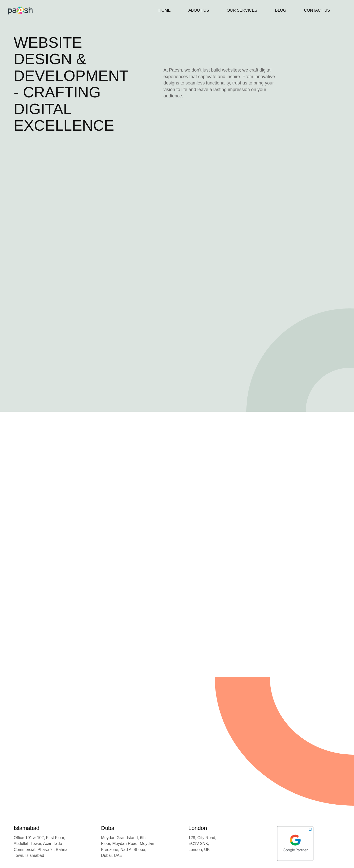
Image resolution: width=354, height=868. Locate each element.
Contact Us (317, 10)
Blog (281, 10)
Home (165, 10)
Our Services (242, 10)
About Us (199, 10)
